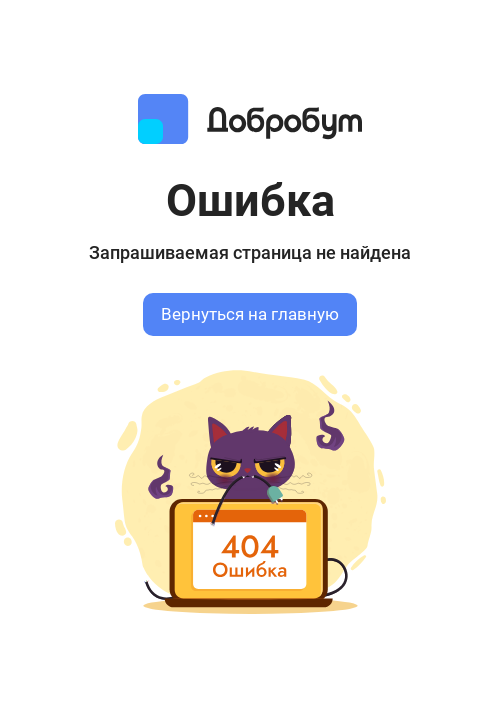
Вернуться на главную (250, 314)
